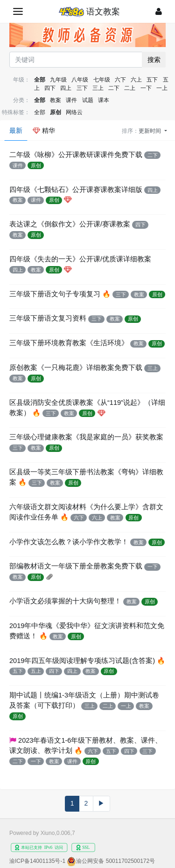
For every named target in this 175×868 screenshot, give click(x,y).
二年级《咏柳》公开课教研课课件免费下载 (76, 155)
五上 (36, 671)
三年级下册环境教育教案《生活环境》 (69, 343)
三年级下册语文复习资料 (48, 318)
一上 (162, 88)
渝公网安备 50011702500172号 (115, 861)
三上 (98, 88)
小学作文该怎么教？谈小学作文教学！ (69, 542)
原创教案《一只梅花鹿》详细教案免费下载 (76, 368)
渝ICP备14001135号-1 (37, 861)
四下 (50, 88)
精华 (44, 130)
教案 (56, 100)
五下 (152, 80)
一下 (146, 88)
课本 (104, 100)
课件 (71, 100)
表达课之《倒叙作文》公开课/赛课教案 (70, 224)
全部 (40, 80)
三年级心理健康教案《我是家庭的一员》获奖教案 (86, 437)
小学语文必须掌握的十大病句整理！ (65, 601)
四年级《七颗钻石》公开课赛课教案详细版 (76, 190)
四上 (66, 88)
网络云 (74, 112)
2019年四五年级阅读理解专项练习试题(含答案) (82, 661)
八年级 (80, 80)
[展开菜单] (18, 11)
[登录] (159, 11)
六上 (136, 80)
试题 (88, 100)
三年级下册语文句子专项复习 (55, 294)
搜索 (154, 60)
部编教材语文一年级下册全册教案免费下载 (76, 566)
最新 (16, 130)
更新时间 (150, 131)
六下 (120, 80)
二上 (130, 88)
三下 (82, 88)
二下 (114, 88)
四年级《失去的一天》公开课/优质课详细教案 (80, 259)
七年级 (102, 80)
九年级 (58, 80)
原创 (56, 112)
